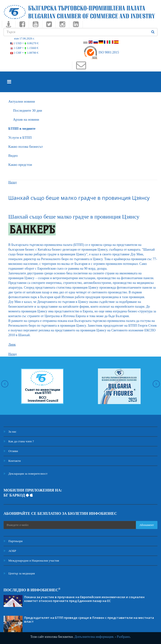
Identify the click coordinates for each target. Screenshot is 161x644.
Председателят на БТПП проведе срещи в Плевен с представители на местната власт (89, 620)
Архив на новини (26, 119)
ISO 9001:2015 (101, 52)
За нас (10, 432)
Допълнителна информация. (94, 637)
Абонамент (147, 525)
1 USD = (24, 43)
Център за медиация (19, 573)
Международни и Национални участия (31, 561)
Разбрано (123, 637)
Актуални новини (22, 101)
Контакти (12, 461)
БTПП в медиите (22, 129)
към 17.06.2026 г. (24, 38)
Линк (12, 345)
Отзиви (11, 451)
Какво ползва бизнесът (26, 147)
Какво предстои (20, 165)
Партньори (13, 541)
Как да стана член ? (19, 441)
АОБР (10, 551)
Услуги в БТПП (20, 138)
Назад (12, 182)
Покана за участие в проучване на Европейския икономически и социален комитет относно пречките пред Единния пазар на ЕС (84, 599)
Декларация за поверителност (25, 474)
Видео (13, 156)
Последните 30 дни (28, 110)
